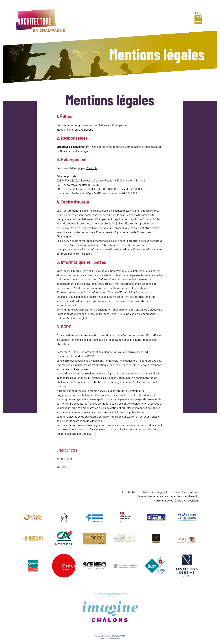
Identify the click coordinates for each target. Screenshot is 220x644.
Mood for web (115, 639)
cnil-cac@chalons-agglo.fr (72, 318)
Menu (198, 20)
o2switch (91, 168)
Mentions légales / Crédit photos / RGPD (110, 636)
